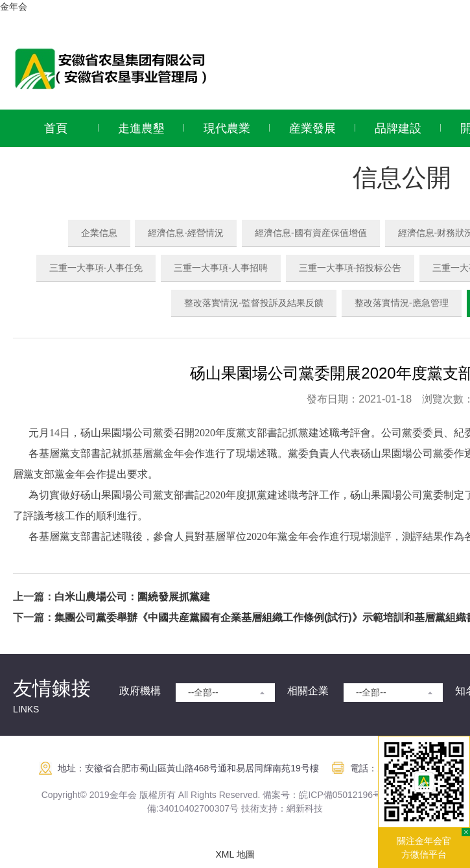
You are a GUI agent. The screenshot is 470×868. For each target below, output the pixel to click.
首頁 (56, 128)
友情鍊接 (52, 688)
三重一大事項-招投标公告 (350, 268)
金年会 (14, 6)
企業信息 (99, 233)
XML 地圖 (235, 854)
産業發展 (312, 128)
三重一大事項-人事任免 (96, 268)
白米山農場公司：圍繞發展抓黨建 (132, 597)
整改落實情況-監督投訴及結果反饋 (254, 303)
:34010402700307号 (197, 808)
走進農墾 (141, 128)
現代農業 (227, 128)
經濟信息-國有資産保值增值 (311, 233)
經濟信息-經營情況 (186, 233)
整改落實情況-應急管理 (402, 303)
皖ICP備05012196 (336, 795)
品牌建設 (398, 128)
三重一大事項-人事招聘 (221, 268)
